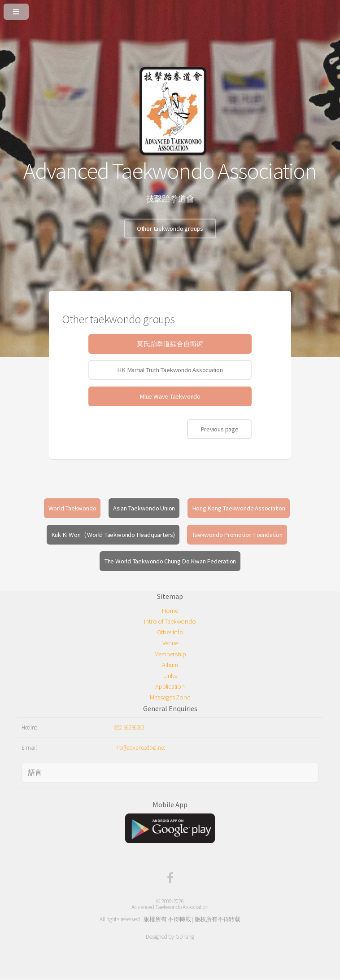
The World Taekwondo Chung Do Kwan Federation (170, 561)
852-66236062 (129, 727)
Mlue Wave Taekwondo (170, 396)
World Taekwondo (72, 508)
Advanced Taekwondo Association (170, 907)
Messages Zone (170, 697)
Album (170, 665)
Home (170, 611)
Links (170, 676)
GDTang (185, 937)
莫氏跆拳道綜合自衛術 (170, 344)
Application (170, 686)
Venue (170, 643)
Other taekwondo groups (170, 229)
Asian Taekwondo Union (144, 508)
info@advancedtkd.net (140, 748)
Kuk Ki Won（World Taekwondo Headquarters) (113, 535)
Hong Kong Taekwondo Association (239, 508)
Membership (170, 654)
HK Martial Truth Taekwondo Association (170, 370)
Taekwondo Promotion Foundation (237, 535)
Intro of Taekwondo (170, 621)
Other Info (170, 632)
